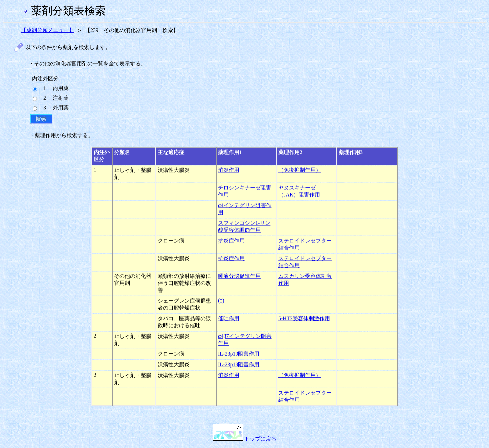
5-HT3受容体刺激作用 (304, 318)
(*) (221, 300)
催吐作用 (229, 318)
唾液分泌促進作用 (239, 276)
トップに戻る (245, 439)
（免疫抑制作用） (300, 170)
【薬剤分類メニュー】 (48, 30)
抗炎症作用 (231, 241)
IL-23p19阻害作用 (239, 354)
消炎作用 (229, 170)
